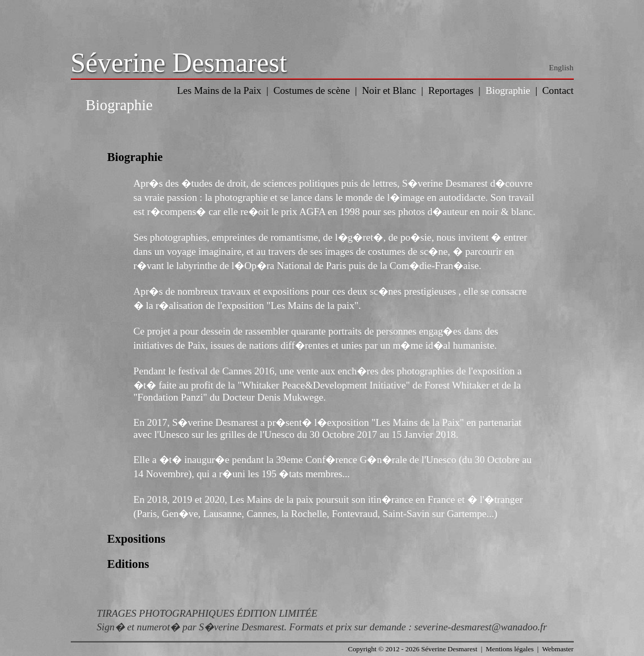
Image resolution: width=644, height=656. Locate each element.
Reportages (451, 90)
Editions (128, 564)
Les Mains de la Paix (219, 90)
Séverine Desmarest (179, 63)
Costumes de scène (312, 90)
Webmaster (558, 649)
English (561, 67)
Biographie (508, 90)
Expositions (137, 539)
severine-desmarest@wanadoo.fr (481, 627)
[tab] (322, 157)
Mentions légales (510, 649)
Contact (558, 90)
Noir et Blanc (389, 90)
